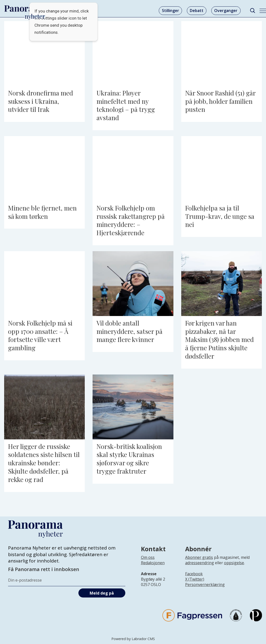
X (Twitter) (195, 579)
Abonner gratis (199, 557)
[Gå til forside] (25, 9)
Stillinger (170, 11)
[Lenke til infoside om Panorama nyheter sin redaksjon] (153, 567)
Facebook (194, 574)
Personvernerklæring (205, 585)
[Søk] (253, 11)
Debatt (197, 11)
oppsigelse (234, 563)
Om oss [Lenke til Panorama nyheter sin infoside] (148, 557)
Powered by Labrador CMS (133, 639)
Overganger (226, 11)
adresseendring (200, 563)
